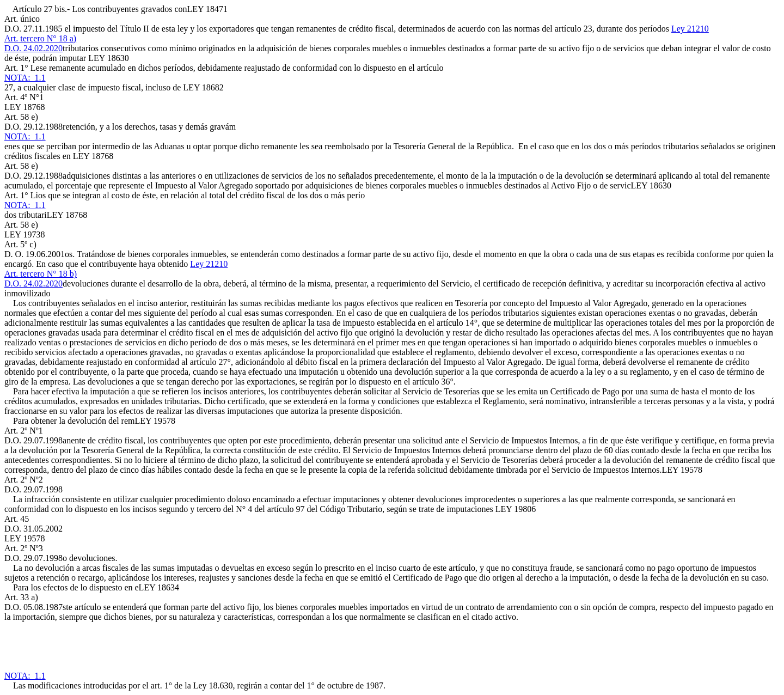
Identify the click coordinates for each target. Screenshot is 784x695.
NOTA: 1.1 (25, 78)
